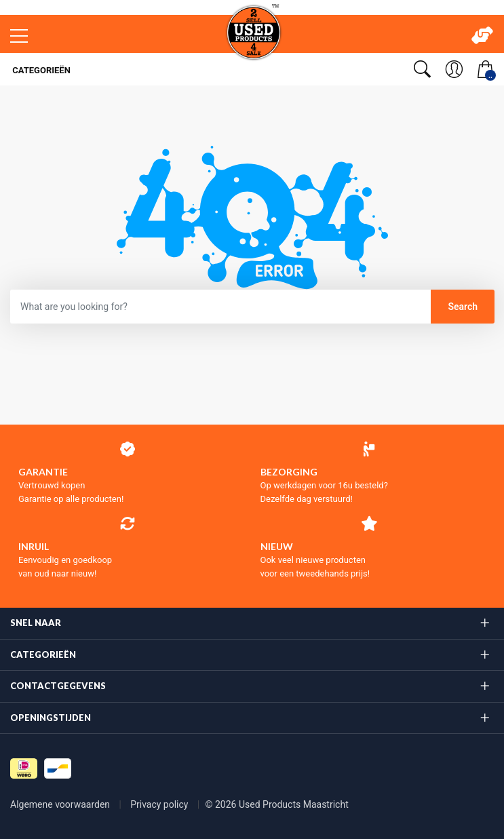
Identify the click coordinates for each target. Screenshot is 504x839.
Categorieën (40, 70)
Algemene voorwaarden (61, 804)
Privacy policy (160, 804)
